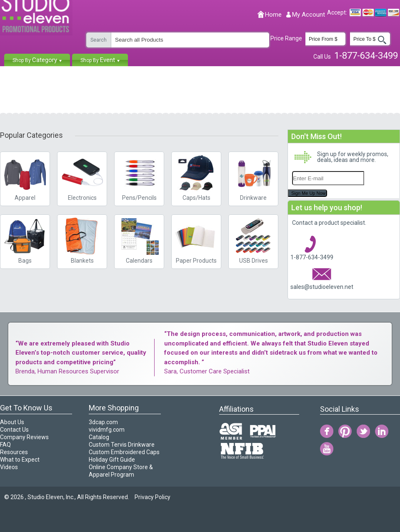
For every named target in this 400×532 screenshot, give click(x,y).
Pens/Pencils (139, 177)
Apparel (25, 198)
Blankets (82, 239)
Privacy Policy (152, 497)
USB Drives (253, 239)
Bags (25, 239)
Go (382, 40)
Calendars (139, 239)
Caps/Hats (196, 177)
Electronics (82, 177)
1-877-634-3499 (312, 257)
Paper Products (196, 239)
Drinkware (253, 198)
